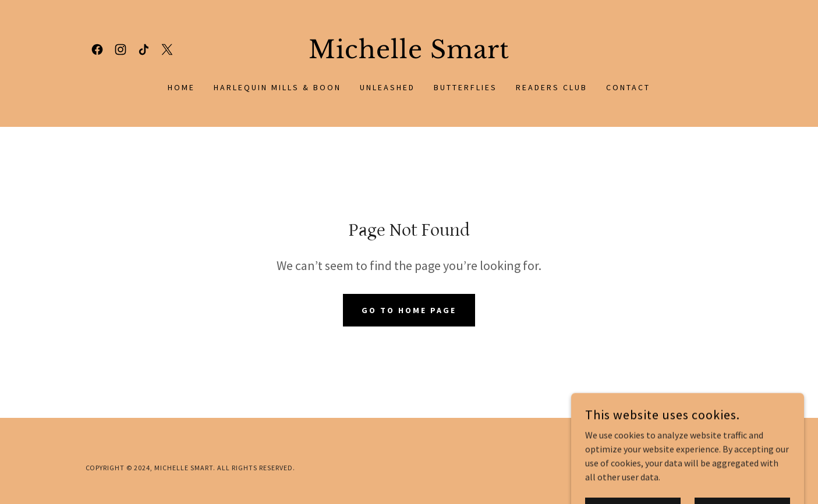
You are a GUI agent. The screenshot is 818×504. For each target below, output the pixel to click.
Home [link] (181, 87)
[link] (97, 49)
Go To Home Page (409, 310)
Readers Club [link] (552, 87)
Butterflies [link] (465, 87)
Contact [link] (628, 87)
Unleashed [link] (387, 87)
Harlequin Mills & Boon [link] (277, 87)
